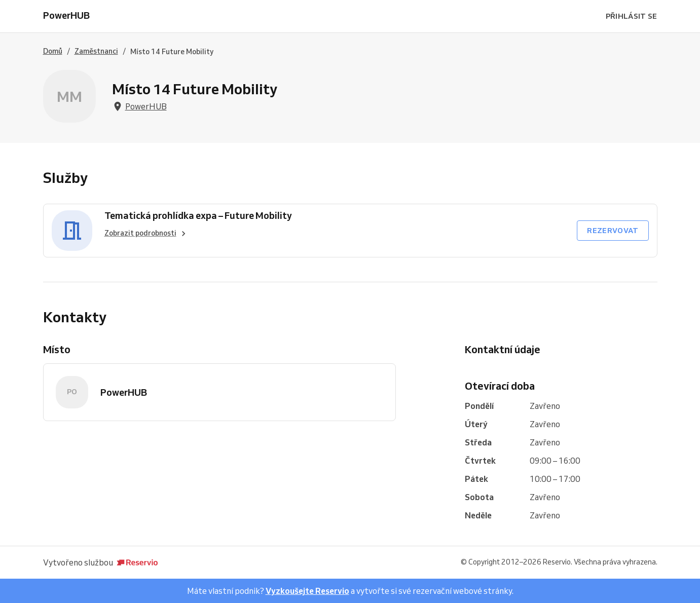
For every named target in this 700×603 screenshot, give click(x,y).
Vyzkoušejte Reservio (307, 591)
